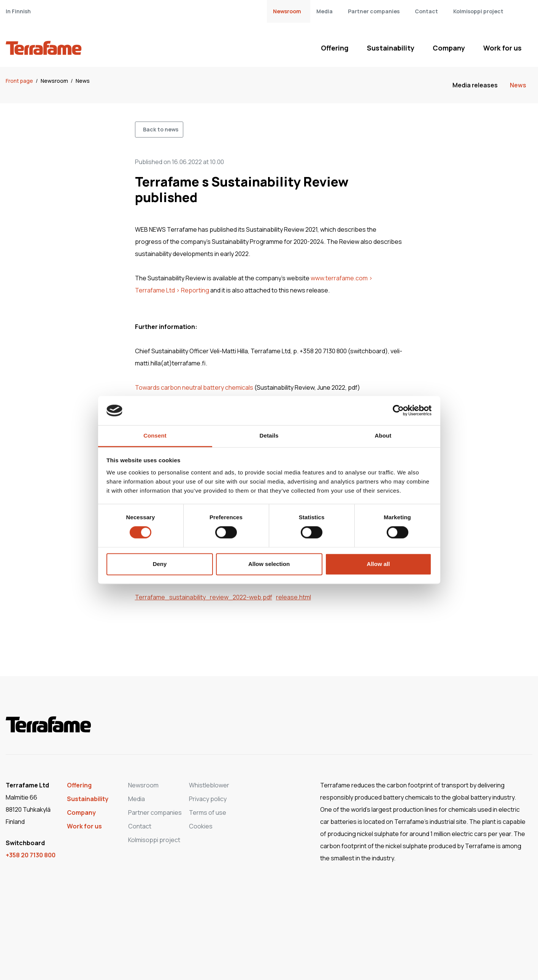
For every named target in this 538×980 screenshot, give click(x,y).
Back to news (161, 129)
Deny (160, 564)
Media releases (475, 85)
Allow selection (269, 564)
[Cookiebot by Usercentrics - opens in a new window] (398, 411)
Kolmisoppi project (478, 11)
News (83, 81)
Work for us (502, 48)
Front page (20, 81)
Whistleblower (209, 785)
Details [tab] (269, 435)
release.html (294, 597)
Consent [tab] (155, 435)
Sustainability (391, 48)
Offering (335, 48)
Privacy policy (208, 799)
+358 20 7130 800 (31, 855)
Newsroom (287, 11)
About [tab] (383, 435)
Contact (426, 11)
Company (449, 48)
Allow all (379, 564)
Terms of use (208, 812)
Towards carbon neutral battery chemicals (194, 387)
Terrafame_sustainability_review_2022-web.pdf (204, 597)
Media (325, 11)
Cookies (201, 826)
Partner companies (374, 11)
